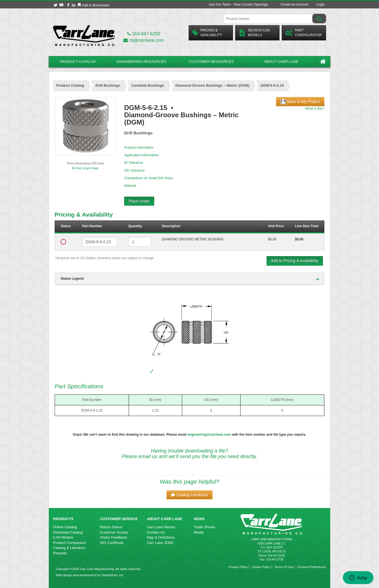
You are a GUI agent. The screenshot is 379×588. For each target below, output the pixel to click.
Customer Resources (211, 62)
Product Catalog (78, 62)
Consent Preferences (312, 567)
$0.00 (272, 239)
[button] (189, 495)
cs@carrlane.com (144, 40)
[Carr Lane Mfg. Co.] (84, 35)
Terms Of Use (284, 567)
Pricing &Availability (207, 33)
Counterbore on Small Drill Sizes (148, 178)
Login (321, 4)
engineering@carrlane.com (209, 435)
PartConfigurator (304, 33)
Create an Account (294, 4)
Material (130, 186)
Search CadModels (254, 33)
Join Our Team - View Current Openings (238, 4)
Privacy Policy (238, 567)
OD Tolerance (134, 171)
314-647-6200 (144, 34)
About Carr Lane (281, 62)
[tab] (189, 279)
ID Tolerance (134, 163)
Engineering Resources (141, 62)
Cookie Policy (261, 567)
